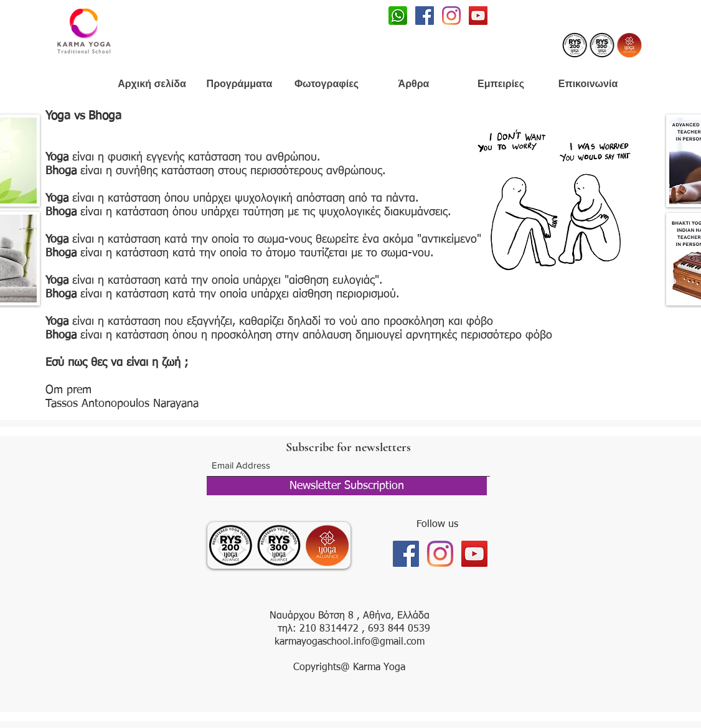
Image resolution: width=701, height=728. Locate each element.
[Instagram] (451, 16)
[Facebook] (425, 16)
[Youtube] (478, 16)
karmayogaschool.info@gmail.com (350, 642)
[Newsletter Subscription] (347, 486)
